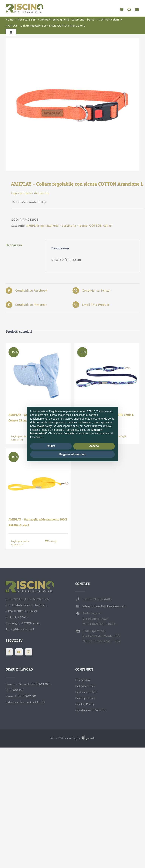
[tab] (23, 245)
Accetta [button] (94, 446)
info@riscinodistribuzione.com (104, 606)
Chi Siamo (83, 680)
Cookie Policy (85, 704)
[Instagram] (29, 652)
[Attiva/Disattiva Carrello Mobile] (122, 10)
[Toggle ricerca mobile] (129, 10)
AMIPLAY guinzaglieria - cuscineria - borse (57, 226)
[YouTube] (19, 652)
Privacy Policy (85, 698)
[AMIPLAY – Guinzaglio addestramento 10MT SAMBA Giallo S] (38, 480)
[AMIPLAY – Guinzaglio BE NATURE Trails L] (107, 376)
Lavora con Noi (86, 692)
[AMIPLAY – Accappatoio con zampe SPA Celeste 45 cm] (38, 376)
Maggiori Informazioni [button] (72, 454)
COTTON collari (101, 226)
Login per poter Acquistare (30, 193)
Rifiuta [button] (51, 446)
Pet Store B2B (85, 686)
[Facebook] (9, 652)
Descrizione (14, 245)
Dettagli (53, 541)
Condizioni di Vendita (91, 710)
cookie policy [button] (44, 426)
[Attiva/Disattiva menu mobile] (137, 10)
